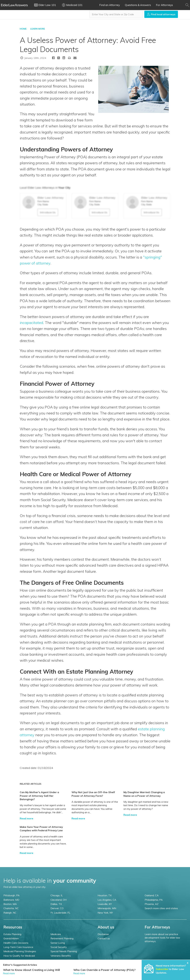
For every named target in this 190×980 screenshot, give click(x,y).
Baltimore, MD (11, 900)
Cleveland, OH (59, 900)
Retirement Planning (62, 938)
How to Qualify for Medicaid (19, 956)
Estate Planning (12, 934)
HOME (23, 29)
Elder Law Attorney (51, 198)
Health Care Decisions (16, 943)
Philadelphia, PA (154, 900)
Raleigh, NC (10, 913)
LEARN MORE (38, 29)
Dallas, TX (56, 904)
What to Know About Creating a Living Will (31, 970)
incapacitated (31, 323)
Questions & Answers (138, 5)
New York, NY (105, 913)
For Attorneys (164, 5)
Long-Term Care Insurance (18, 947)
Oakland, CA (152, 895)
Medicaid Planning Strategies (20, 951)
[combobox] (116, 14)
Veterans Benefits (61, 956)
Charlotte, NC (11, 908)
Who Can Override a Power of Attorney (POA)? (104, 970)
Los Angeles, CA (107, 900)
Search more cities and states (161, 908)
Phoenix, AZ (152, 904)
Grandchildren (11, 938)
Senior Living (58, 943)
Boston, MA (10, 904)
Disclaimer (103, 934)
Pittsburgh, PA (12, 895)
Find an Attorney (110, 5)
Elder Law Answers (14, 5)
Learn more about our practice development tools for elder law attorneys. (162, 938)
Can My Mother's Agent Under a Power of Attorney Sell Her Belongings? (39, 796)
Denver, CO (57, 908)
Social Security (59, 947)
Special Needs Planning (64, 951)
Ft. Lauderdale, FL (60, 913)
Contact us (104, 938)
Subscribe (162, 969)
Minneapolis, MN (107, 908)
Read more (27, 818)
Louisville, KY (105, 904)
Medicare (56, 934)
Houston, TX (105, 895)
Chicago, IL (57, 895)
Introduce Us (48, 212)
